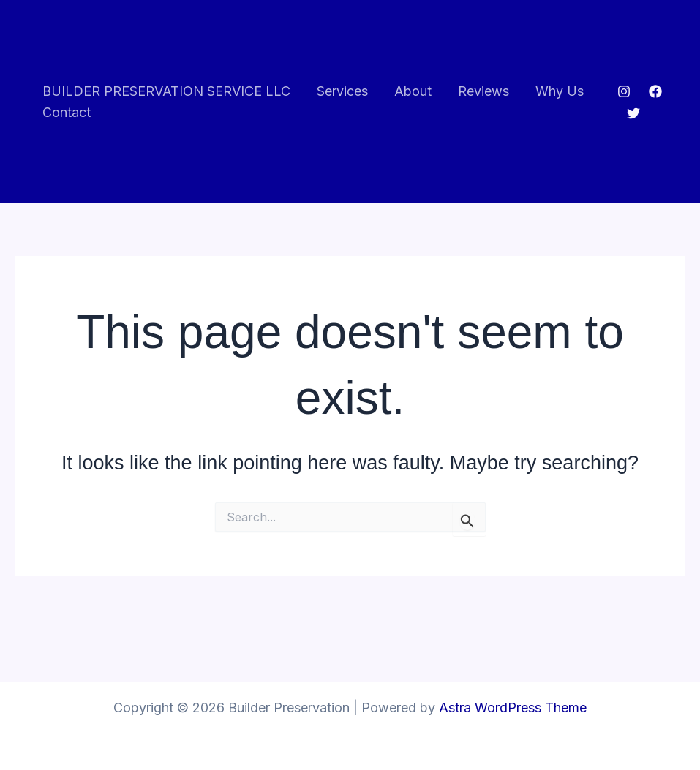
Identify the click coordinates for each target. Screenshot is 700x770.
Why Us (560, 91)
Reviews (483, 91)
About (413, 91)
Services (342, 91)
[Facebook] (655, 91)
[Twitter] (633, 113)
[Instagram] (624, 91)
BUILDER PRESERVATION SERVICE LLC (166, 91)
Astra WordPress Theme (513, 707)
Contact (67, 112)
